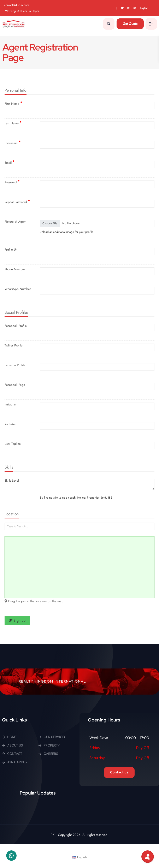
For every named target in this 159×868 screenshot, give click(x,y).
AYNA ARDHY (17, 762)
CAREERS (51, 754)
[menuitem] (147, 8)
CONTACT (15, 754)
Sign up (17, 620)
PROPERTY (52, 745)
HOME (12, 737)
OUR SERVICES (55, 737)
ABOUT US (15, 745)
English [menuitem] (82, 857)
